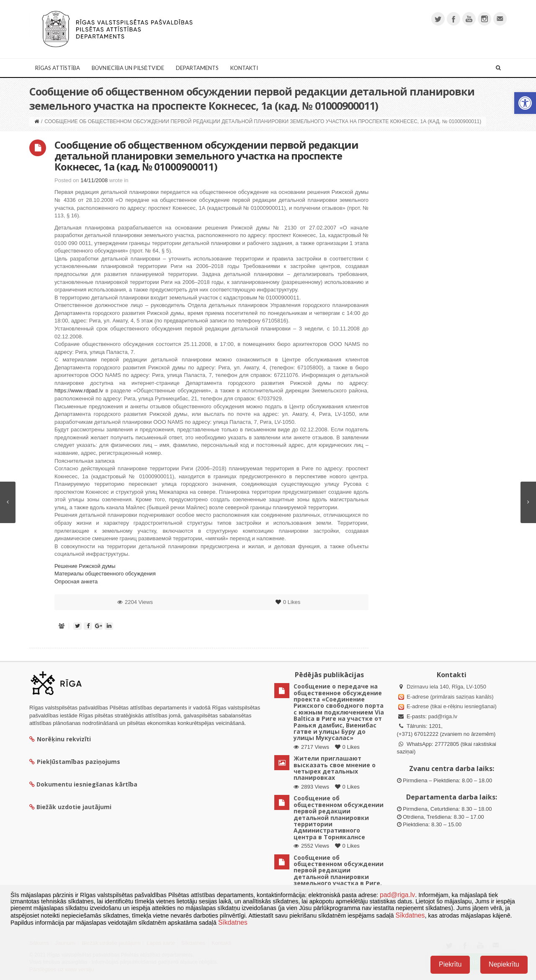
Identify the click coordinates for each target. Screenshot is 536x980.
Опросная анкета (76, 582)
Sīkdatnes (410, 915)
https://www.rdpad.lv (79, 391)
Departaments (197, 68)
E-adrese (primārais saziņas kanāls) (450, 697)
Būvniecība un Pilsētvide (128, 68)
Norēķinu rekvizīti (60, 739)
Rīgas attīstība (58, 68)
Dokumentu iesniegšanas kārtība (87, 784)
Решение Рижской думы (85, 566)
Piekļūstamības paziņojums (75, 762)
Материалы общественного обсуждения (105, 574)
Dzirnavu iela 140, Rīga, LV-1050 (446, 687)
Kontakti (244, 68)
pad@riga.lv (443, 716)
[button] (525, 103)
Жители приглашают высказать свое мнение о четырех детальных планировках (335, 768)
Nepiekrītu (504, 964)
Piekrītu (450, 964)
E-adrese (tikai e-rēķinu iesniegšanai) (451, 706)
